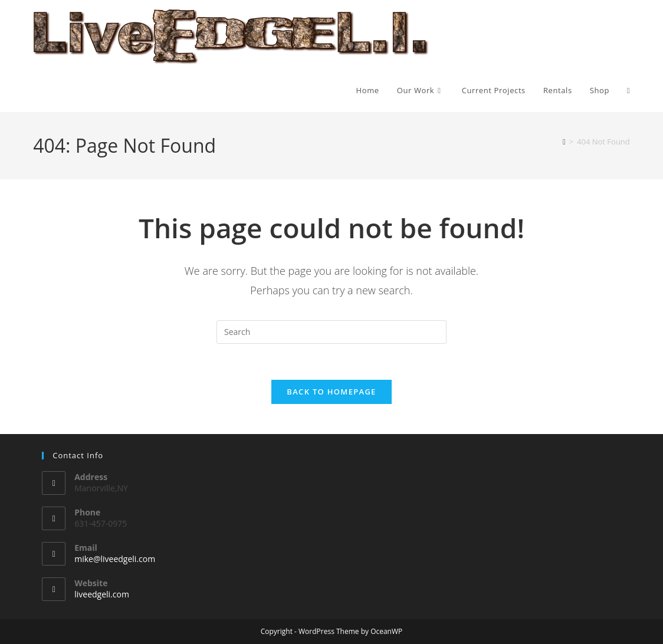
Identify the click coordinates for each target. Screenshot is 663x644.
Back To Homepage (331, 392)
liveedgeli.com (102, 594)
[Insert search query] (331, 332)
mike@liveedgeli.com (115, 559)
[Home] (564, 142)
